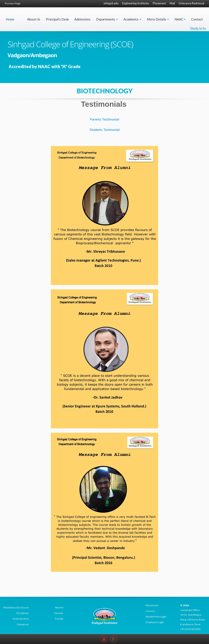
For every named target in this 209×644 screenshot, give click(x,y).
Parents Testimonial (104, 119)
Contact (197, 19)
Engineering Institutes (136, 3)
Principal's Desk (57, 19)
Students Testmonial (105, 129)
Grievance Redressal (191, 3)
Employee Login (155, 622)
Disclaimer (23, 613)
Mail (172, 3)
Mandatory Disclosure (16, 607)
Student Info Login (156, 617)
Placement (159, 3)
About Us (34, 19)
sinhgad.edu (111, 3)
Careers (150, 611)
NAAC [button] (180, 19)
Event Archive (21, 619)
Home (10, 19)
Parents (59, 613)
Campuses (23, 624)
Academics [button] (132, 19)
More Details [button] (158, 19)
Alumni (59, 607)
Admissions (82, 19)
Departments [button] (107, 19)
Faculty (59, 619)
